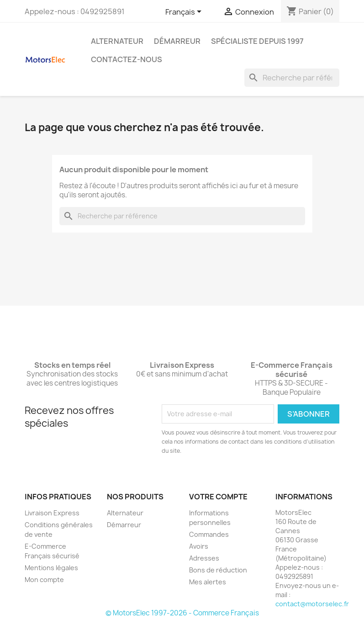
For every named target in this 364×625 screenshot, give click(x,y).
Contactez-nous (127, 59)
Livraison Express (52, 513)
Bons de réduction (218, 570)
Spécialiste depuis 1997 (257, 41)
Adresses (204, 558)
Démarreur (177, 41)
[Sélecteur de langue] (185, 12)
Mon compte (44, 580)
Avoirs (199, 546)
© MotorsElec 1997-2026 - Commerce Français (182, 613)
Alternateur (117, 41)
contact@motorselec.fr (312, 604)
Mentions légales (51, 568)
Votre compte (218, 497)
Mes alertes (208, 582)
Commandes (209, 534)
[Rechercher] (292, 78)
